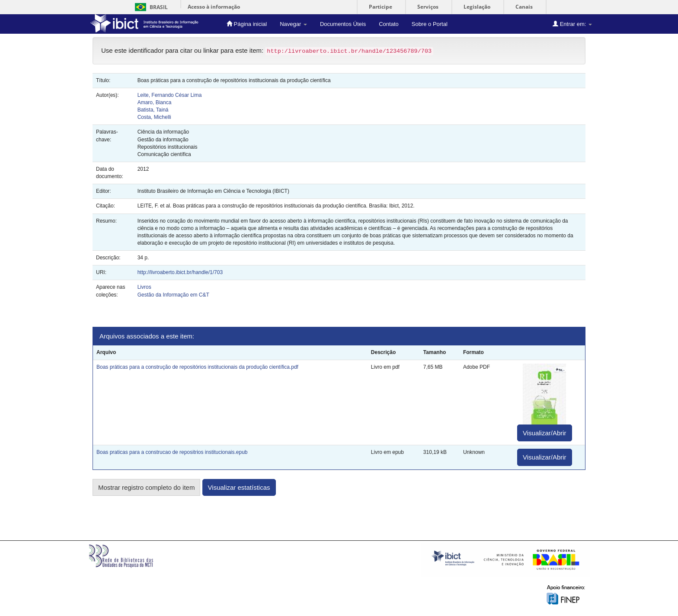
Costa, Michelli (154, 117)
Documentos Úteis (343, 24)
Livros (144, 287)
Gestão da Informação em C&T (173, 295)
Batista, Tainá (153, 110)
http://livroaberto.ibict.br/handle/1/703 (180, 272)
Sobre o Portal (430, 24)
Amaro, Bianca (155, 102)
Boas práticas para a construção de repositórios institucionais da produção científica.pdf (197, 367)
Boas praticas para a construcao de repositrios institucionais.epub (172, 452)
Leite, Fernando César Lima (170, 95)
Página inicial (247, 24)
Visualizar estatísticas (239, 487)
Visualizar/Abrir (545, 433)
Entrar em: (572, 24)
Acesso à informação (214, 7)
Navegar (293, 24)
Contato (389, 24)
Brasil (150, 7)
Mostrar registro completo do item (146, 487)
